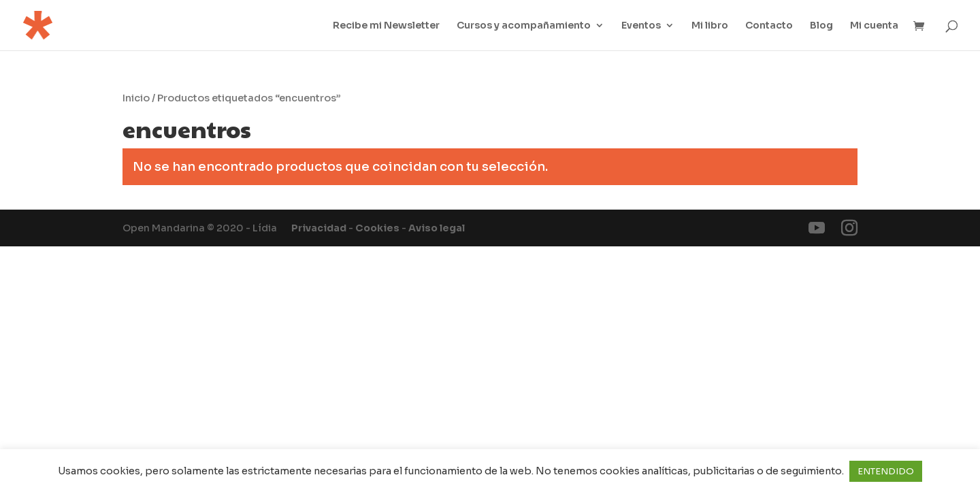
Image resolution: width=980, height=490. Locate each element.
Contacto (769, 26)
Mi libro (710, 26)
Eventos (641, 26)
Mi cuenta (874, 26)
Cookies (377, 228)
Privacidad (319, 228)
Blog (821, 26)
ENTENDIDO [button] (886, 471)
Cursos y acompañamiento (524, 26)
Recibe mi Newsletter (386, 26)
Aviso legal (437, 228)
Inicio (136, 98)
